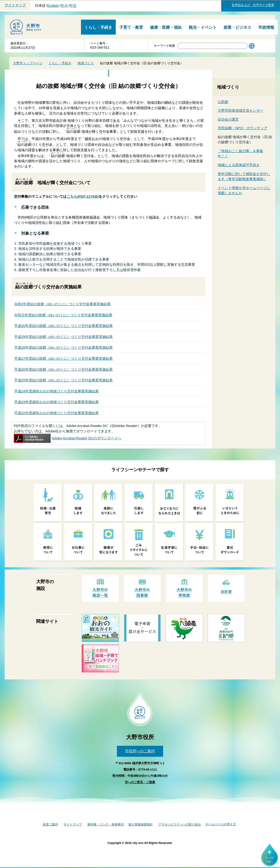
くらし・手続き (98, 27)
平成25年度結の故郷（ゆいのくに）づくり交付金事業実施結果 (63, 380)
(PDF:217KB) (83, 196)
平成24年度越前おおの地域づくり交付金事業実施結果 (56, 391)
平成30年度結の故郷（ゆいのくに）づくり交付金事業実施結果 (63, 326)
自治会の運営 (228, 119)
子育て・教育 (131, 27)
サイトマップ (15, 5)
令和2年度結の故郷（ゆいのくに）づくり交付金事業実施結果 (62, 304)
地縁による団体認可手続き (239, 165)
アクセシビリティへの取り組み (180, 824)
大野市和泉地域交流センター (240, 110)
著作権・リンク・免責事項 (105, 824)
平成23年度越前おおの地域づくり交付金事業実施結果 (56, 402)
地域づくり (86, 63)
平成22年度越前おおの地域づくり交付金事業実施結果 (56, 413)
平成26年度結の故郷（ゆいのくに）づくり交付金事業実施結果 (63, 369)
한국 (64, 6)
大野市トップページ (28, 63)
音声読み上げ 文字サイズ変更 (253, 5)
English (53, 6)
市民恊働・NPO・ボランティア (243, 128)
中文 (73, 6)
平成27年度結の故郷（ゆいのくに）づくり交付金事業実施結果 (63, 358)
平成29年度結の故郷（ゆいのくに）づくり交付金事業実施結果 (63, 337)
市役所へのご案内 (140, 751)
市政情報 (266, 27)
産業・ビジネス (237, 27)
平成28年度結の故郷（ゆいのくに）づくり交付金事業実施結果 (63, 347)
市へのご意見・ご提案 (140, 782)
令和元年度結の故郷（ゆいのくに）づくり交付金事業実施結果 (63, 315)
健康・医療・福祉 (166, 27)
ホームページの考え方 (221, 824)
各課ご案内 (50, 824)
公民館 (223, 102)
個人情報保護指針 (140, 824)
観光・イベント (203, 27)
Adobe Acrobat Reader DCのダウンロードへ (68, 438)
